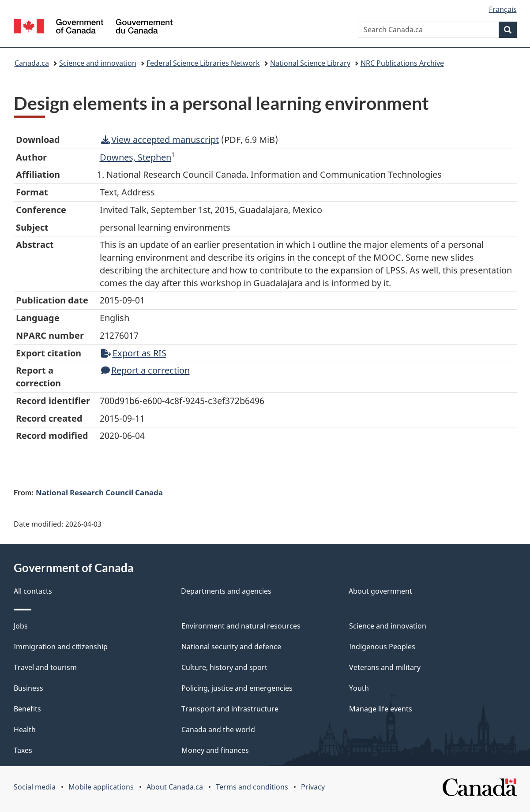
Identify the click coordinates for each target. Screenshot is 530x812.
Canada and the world (218, 730)
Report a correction (145, 370)
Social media (35, 787)
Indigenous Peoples (382, 647)
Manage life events (381, 709)
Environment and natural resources (241, 626)
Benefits (27, 709)
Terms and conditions (252, 787)
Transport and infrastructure (230, 709)
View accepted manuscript (160, 140)
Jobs (21, 626)
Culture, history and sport (224, 667)
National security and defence (231, 647)
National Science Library (310, 63)
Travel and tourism (45, 667)
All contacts (33, 591)
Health (25, 730)
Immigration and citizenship (61, 647)
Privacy (313, 787)
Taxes (23, 750)
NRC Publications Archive (402, 63)
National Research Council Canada (99, 492)
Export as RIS (134, 353)
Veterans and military (385, 667)
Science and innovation (98, 63)
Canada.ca (32, 63)
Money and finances (215, 750)
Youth (359, 688)
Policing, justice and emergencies (237, 688)
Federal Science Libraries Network (203, 63)
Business (28, 688)
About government (380, 591)
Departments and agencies (226, 591)
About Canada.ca (175, 787)
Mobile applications (101, 787)
